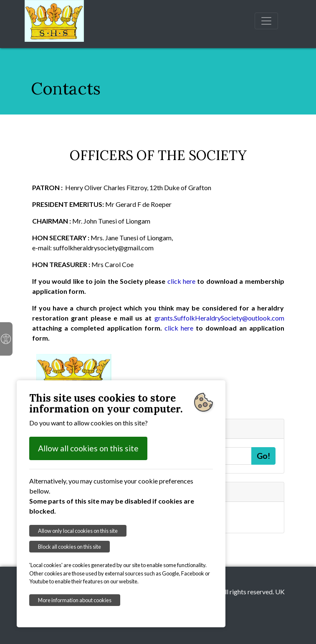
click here (181, 281)
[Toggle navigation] (266, 21)
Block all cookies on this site (70, 547)
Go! (263, 456)
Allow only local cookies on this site (78, 531)
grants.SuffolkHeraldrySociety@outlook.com (219, 318)
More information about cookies (75, 600)
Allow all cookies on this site (88, 448)
